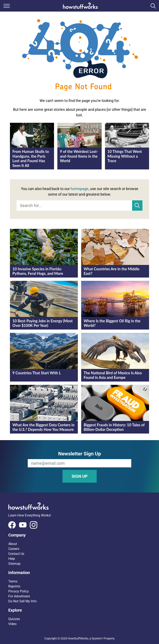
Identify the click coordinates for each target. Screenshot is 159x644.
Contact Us (16, 554)
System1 (97, 638)
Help (12, 559)
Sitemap (14, 564)
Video (12, 624)
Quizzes (14, 619)
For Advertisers (19, 596)
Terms (13, 581)
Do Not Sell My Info (22, 601)
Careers (14, 549)
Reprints (14, 586)
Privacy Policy (19, 591)
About (13, 544)
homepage (79, 189)
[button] (79, 535)
